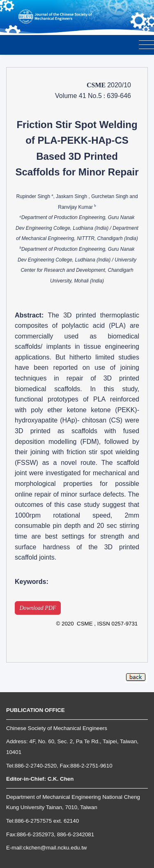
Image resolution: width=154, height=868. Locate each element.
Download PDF (38, 608)
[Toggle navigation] (146, 45)
